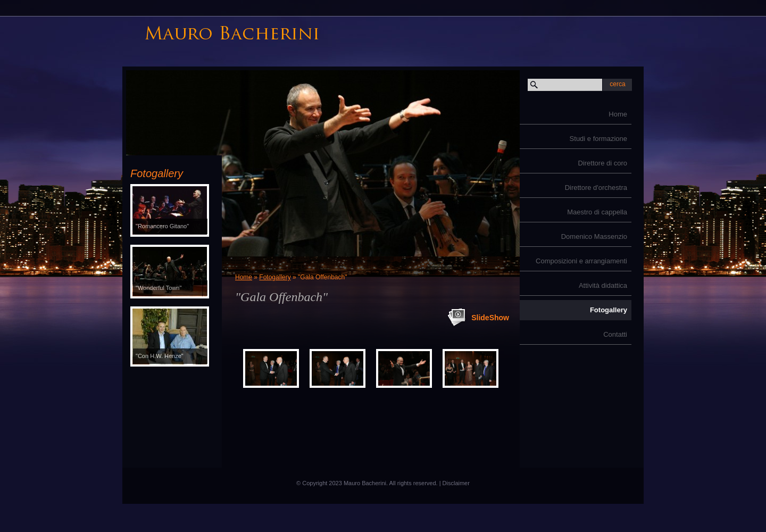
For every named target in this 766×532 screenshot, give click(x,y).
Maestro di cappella (597, 212)
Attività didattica (603, 285)
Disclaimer (456, 483)
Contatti (615, 334)
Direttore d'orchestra (596, 188)
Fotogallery (609, 310)
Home (618, 114)
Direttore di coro (603, 163)
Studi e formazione (598, 139)
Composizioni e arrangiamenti (581, 261)
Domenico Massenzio (594, 236)
